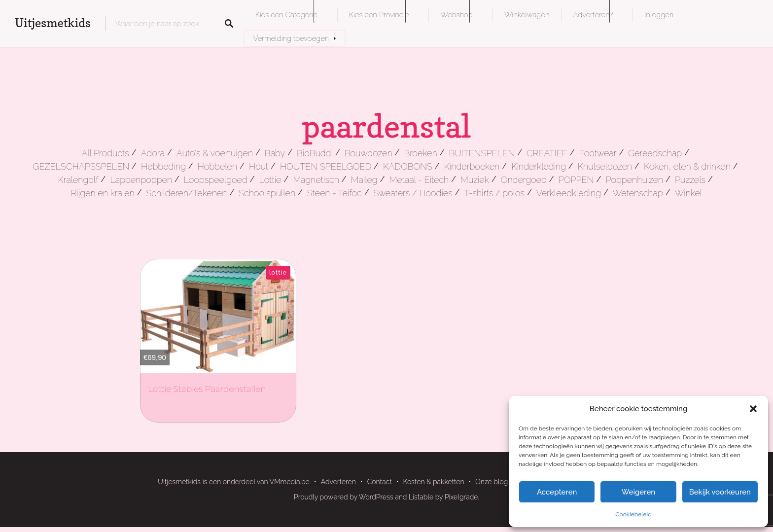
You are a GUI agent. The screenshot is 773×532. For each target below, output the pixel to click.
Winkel (689, 193)
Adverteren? (593, 15)
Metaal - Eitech (419, 180)
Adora (152, 153)
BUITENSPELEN (482, 153)
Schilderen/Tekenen (186, 193)
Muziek (475, 180)
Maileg (364, 180)
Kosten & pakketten (434, 482)
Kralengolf (78, 180)
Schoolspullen (267, 193)
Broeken (420, 153)
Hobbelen (217, 166)
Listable (421, 497)
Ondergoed (524, 180)
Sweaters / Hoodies (413, 193)
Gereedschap (655, 153)
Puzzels (690, 180)
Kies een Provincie (379, 15)
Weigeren (638, 492)
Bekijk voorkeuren (720, 492)
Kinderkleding (539, 166)
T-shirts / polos (494, 193)
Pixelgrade (461, 497)
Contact (380, 482)
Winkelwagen (527, 15)
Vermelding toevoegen (291, 38)
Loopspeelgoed (216, 180)
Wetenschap (638, 193)
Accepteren (557, 492)
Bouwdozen (369, 153)
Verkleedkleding (569, 193)
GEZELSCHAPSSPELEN (81, 166)
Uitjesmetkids (53, 23)
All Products (105, 153)
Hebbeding (163, 166)
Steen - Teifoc (334, 193)
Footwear (597, 153)
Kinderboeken (472, 166)
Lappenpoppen (141, 180)
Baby (275, 153)
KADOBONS (408, 166)
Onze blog (492, 482)
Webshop (456, 15)
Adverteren (338, 482)
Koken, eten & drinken (687, 166)
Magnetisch (316, 180)
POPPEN (576, 180)
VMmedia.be (290, 482)
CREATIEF (547, 153)
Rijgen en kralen (103, 193)
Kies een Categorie (286, 15)
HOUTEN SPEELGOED (326, 166)
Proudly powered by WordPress (344, 497)
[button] (753, 409)
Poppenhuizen (634, 180)
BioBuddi (315, 153)
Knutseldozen (605, 166)
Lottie (270, 180)
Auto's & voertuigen (215, 153)
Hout (259, 166)
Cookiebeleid (633, 514)
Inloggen (659, 15)
